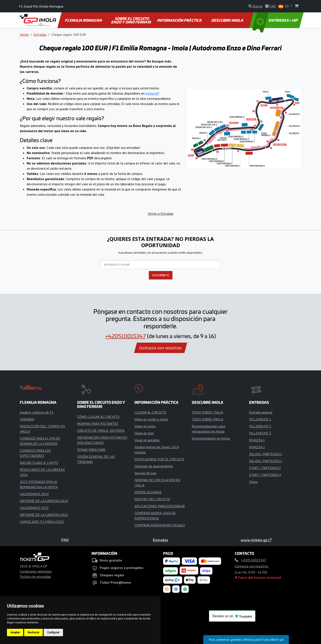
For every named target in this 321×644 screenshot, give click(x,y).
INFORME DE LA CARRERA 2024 (44, 501)
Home (24, 34)
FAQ (65, 540)
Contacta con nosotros (160, 348)
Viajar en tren (144, 433)
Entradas (40, 34)
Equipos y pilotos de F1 (37, 412)
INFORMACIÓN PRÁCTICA (180, 20)
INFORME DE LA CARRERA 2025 (44, 515)
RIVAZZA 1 (257, 440)
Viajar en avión (145, 426)
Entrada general (261, 412)
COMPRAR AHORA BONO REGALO (160, 525)
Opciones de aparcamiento (154, 466)
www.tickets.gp (256, 540)
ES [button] (284, 6)
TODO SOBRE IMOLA (208, 419)
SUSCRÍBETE (161, 275)
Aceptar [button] (15, 632)
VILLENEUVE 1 (260, 419)
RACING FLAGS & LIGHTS (39, 463)
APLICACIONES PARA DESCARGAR (160, 506)
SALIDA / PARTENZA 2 (266, 461)
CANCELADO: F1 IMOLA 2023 (42, 522)
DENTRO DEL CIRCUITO (152, 499)
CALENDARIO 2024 (34, 494)
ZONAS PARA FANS (91, 450)
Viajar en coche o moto (151, 419)
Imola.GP (152, 93)
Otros (253, 482)
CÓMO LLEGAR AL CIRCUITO (98, 417)
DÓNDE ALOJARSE (148, 492)
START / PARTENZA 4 (265, 475)
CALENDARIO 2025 (34, 508)
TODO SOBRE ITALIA (207, 412)
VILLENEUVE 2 (260, 426)
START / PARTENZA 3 (265, 468)
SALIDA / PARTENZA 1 (266, 454)
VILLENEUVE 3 (260, 433)
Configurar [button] (53, 632)
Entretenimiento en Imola (211, 438)
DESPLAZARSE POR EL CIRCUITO (159, 459)
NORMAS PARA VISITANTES (98, 424)
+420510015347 (126, 336)
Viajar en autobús (147, 440)
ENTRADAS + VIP (276, 20)
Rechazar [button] (33, 632)
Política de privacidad (35, 577)
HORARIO (27, 419)
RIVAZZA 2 (257, 447)
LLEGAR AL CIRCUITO (150, 412)
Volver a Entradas (161, 214)
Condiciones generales (36, 571)
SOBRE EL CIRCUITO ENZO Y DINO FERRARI (131, 20)
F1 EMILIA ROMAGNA (84, 20)
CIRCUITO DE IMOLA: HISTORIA (101, 430)
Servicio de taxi (145, 473)
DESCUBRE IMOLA (228, 20)
